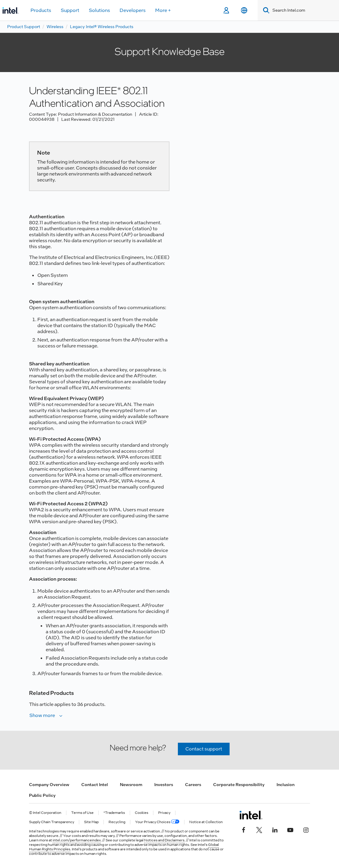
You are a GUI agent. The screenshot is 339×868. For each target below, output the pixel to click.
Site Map (91, 822)
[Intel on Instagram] (306, 829)
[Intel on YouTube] (290, 829)
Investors (164, 785)
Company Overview (49, 785)
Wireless (55, 27)
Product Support (24, 27)
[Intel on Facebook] (244, 829)
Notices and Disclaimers (164, 840)
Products (41, 10)
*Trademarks (114, 813)
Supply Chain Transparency (52, 822)
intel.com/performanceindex (77, 840)
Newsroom (131, 785)
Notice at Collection (206, 822)
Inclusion (285, 785)
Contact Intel (95, 785)
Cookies (142, 813)
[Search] (265, 10)
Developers (133, 10)
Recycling (117, 822)
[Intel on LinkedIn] (275, 829)
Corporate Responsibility (239, 785)
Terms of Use (82, 813)
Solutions (99, 10)
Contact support (204, 749)
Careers (193, 785)
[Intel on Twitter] (259, 829)
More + (163, 10)
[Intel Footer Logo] (251, 815)
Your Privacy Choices (157, 822)
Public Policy (42, 795)
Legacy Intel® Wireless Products (102, 27)
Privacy (164, 813)
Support (70, 10)
